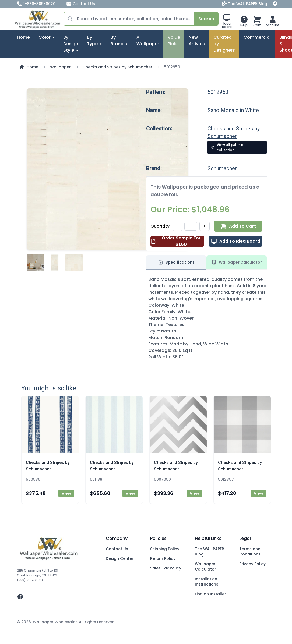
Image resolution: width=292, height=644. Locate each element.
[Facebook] (275, 4)
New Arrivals (197, 40)
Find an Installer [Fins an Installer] (210, 594)
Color (45, 37)
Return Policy (163, 558)
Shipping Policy (165, 549)
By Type (92, 40)
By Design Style (71, 44)
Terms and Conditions (250, 551)
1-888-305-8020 (36, 4)
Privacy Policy (252, 564)
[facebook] (57, 597)
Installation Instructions (207, 582)
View (66, 493)
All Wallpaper (148, 40)
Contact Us (81, 4)
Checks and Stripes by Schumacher (117, 67)
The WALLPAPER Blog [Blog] (245, 4)
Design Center (120, 558)
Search (206, 19)
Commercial (257, 37)
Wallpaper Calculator (205, 567)
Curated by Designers (224, 44)
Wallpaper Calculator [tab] (237, 262)
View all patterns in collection (230, 147)
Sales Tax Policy (166, 568)
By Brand (117, 40)
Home (23, 37)
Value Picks (174, 40)
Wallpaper (60, 67)
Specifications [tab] (176, 262)
